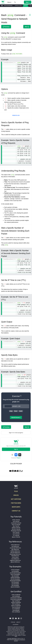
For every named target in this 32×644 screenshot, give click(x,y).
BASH (26, 6)
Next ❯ (27, 26)
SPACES (16, 495)
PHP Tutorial (16, 532)
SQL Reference (15, 549)
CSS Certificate (16, 596)
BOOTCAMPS (16, 507)
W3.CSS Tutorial (16, 529)
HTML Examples (15, 569)
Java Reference (15, 559)
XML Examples (15, 585)
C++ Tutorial (16, 535)
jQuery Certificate (16, 605)
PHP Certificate (16, 604)
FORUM (13, 622)
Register (19, 458)
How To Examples (15, 574)
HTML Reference (15, 544)
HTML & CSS (18, 6)
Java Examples (15, 583)
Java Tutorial (16, 534)
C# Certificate (16, 610)
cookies (19, 635)
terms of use (14, 635)
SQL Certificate (16, 601)
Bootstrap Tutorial (16, 530)
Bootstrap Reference (15, 554)
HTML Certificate (16, 594)
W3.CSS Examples (15, 579)
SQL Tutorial (16, 526)
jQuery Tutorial (16, 537)
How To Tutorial (16, 524)
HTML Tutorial (16, 520)
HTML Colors (15, 557)
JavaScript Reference (15, 548)
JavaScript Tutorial (16, 523)
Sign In (16, 449)
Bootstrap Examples (15, 580)
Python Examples (15, 577)
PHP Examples (15, 582)
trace (16, 411)
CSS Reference (15, 546)
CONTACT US (16, 510)
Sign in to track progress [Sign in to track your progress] (16, 432)
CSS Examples (15, 571)
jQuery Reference (15, 562)
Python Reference (15, 551)
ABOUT (18, 622)
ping (11, 411)
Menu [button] (9, 2)
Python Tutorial (16, 527)
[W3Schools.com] (16, 487)
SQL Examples (15, 576)
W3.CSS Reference (15, 552)
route (21, 411)
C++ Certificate (16, 608)
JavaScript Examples (15, 573)
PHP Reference (15, 555)
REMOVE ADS (16, 115)
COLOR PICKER (16, 463)
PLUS (16, 491)
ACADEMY (16, 624)
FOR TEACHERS (16, 503)
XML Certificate (16, 612)
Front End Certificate (16, 599)
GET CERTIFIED (16, 499)
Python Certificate (16, 602)
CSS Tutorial (16, 521)
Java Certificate (16, 607)
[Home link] (3, 2)
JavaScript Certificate (16, 598)
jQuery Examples (15, 587)
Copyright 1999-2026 (12, 638)
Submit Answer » (16, 417)
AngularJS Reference (15, 560)
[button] (15, 2)
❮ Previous (6, 26)
